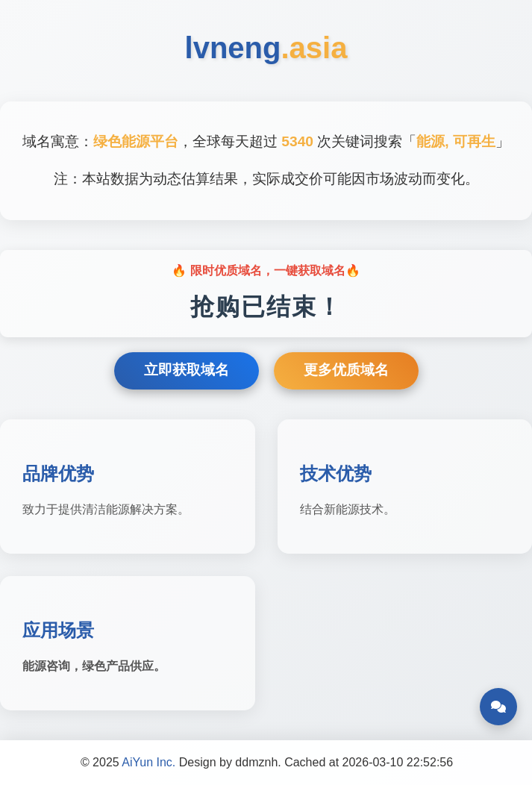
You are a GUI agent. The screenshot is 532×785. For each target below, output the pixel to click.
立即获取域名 (187, 370)
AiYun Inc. (148, 762)
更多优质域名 (346, 370)
